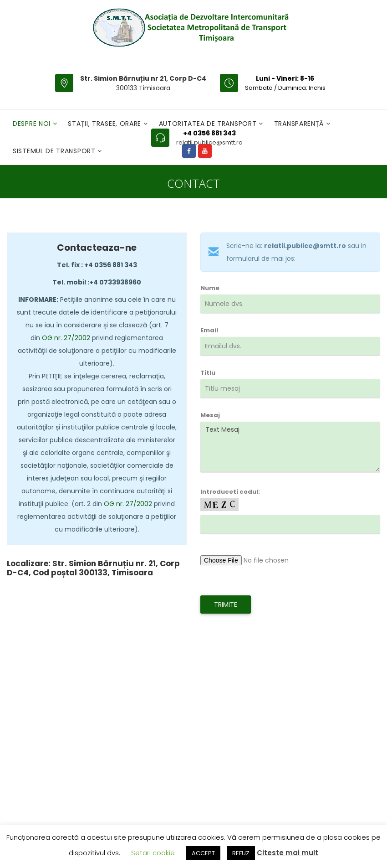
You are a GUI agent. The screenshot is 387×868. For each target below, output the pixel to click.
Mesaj (290, 441)
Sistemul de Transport (55, 151)
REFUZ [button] (241, 853)
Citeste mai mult (288, 853)
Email (290, 345)
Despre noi (33, 124)
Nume (290, 303)
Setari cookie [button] (153, 853)
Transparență (300, 124)
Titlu (290, 387)
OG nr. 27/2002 (66, 338)
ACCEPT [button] (203, 853)
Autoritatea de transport (209, 124)
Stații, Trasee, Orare (105, 124)
